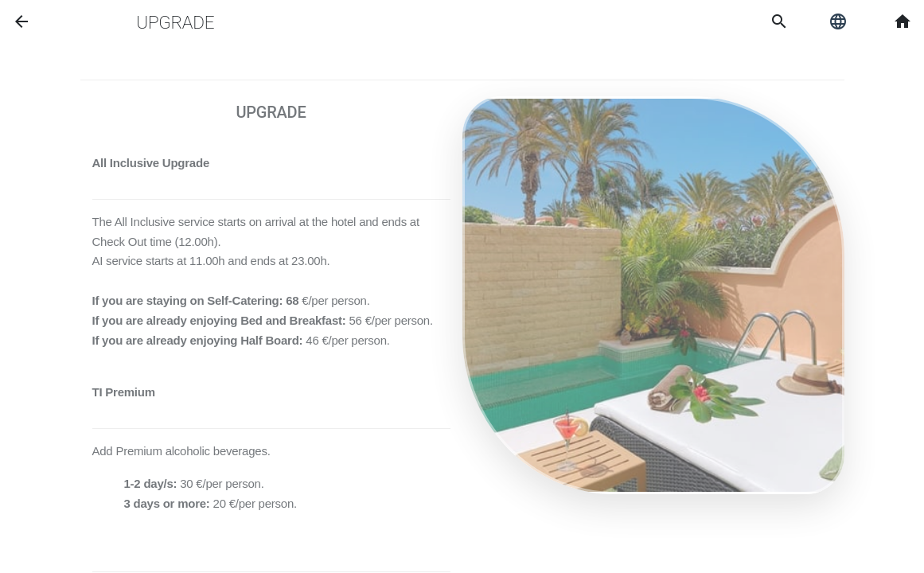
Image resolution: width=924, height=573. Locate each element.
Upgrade (175, 22)
